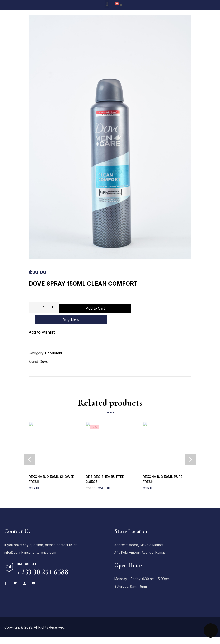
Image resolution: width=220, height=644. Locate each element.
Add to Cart (92, 307)
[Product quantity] (44, 307)
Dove (44, 351)
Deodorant (54, 342)
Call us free (27, 558)
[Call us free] (9, 561)
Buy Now (156, 307)
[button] (107, 4)
